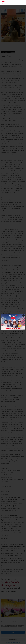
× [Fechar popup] (23, 316)
